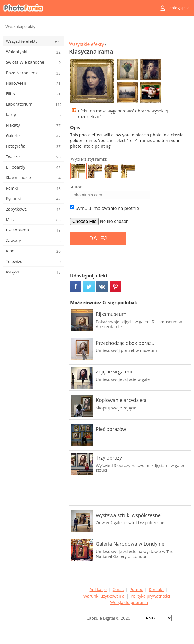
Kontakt (156, 589)
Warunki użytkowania (104, 596)
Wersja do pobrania (129, 602)
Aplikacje (98, 589)
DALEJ (98, 238)
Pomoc (136, 589)
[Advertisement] (129, 30)
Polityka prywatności (150, 596)
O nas (118, 589)
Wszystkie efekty (86, 44)
